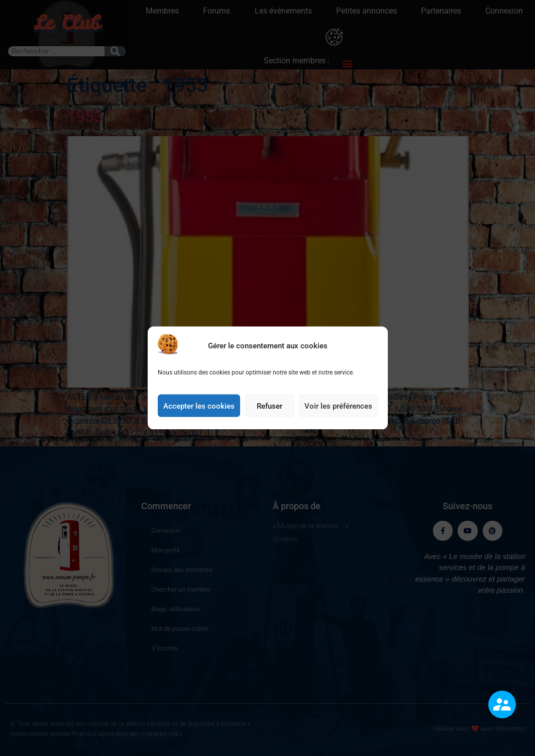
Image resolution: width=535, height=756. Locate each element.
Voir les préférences (338, 408)
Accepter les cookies (199, 408)
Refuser (270, 408)
